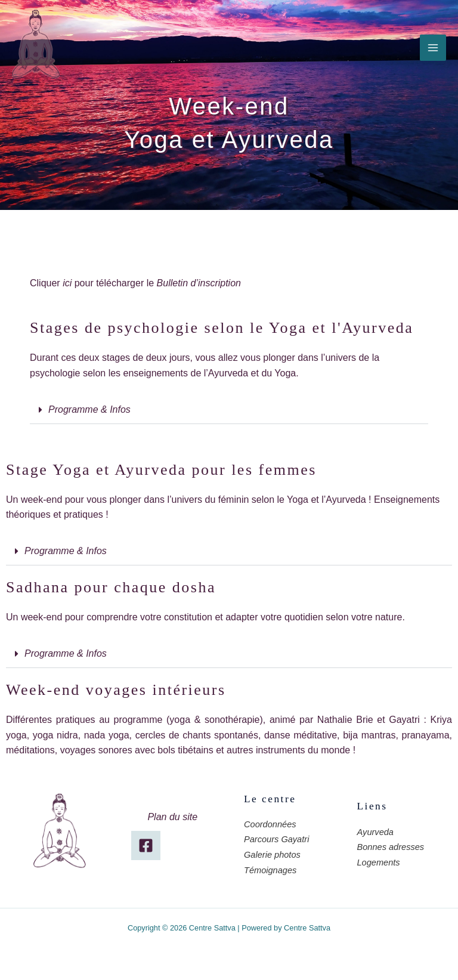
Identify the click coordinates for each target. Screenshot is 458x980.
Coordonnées (270, 824)
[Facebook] (146, 845)
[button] (229, 410)
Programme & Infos (89, 409)
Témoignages (270, 870)
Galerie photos (272, 855)
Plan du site (172, 817)
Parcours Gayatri (276, 839)
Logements (379, 862)
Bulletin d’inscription (199, 283)
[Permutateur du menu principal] (433, 48)
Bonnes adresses (391, 847)
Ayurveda (375, 832)
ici (67, 283)
